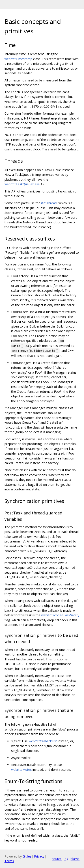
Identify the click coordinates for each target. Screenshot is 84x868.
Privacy (39, 856)
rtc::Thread (49, 203)
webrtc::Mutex (21, 770)
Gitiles (27, 856)
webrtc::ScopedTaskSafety (60, 615)
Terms (9, 861)
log (66, 859)
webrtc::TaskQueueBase (22, 184)
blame (75, 859)
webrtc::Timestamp (18, 59)
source (57, 859)
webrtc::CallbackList (43, 741)
